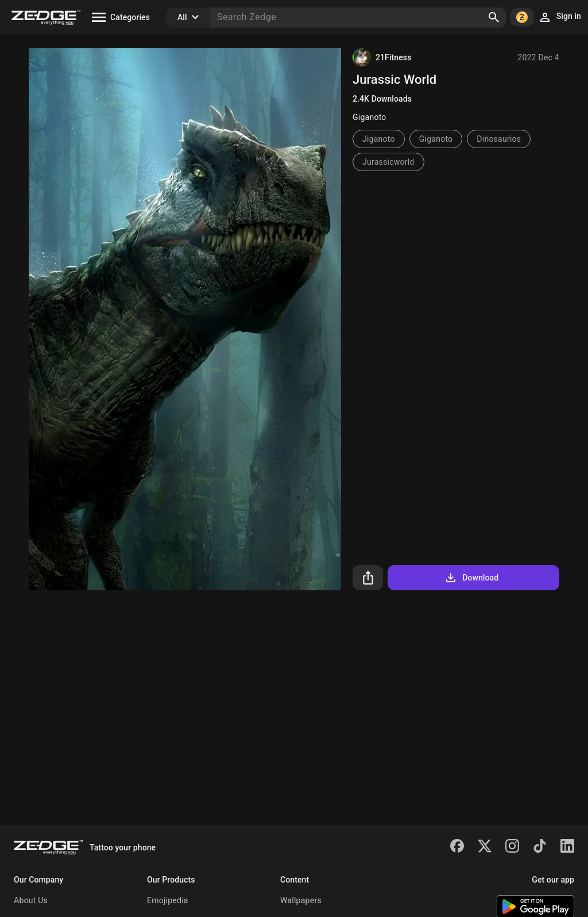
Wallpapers (301, 900)
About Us (31, 900)
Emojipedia (168, 900)
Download (471, 578)
